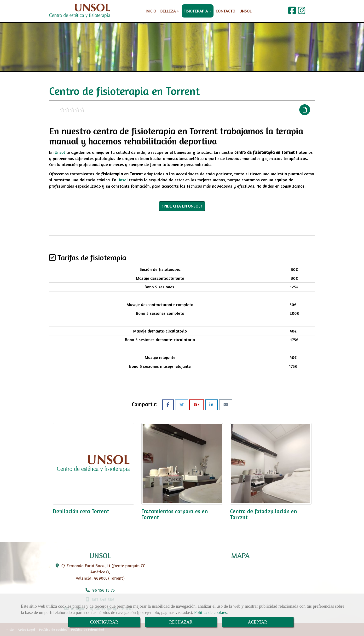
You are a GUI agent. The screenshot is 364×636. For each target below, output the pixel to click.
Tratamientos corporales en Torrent (175, 514)
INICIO (151, 11)
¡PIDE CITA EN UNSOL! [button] (182, 206)
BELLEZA (170, 11)
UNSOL (246, 11)
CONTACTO (225, 11)
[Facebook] (292, 12)
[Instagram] (302, 12)
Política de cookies (210, 612)
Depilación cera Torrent (81, 511)
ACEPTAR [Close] (257, 622)
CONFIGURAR (104, 622)
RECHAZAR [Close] (181, 622)
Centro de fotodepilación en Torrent (263, 514)
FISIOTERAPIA (198, 11)
